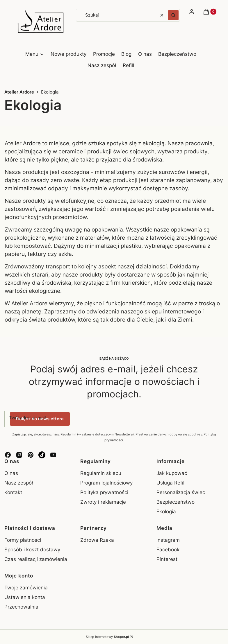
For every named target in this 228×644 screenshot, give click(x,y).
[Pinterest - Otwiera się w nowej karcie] (31, 455)
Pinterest (168, 559)
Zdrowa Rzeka (97, 540)
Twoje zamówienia (26, 588)
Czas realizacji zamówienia (36, 559)
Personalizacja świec (181, 492)
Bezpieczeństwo (176, 502)
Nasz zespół (19, 483)
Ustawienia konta (25, 597)
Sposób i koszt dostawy (32, 550)
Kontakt (13, 492)
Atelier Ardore (19, 92)
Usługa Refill (171, 483)
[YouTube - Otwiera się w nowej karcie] (53, 455)
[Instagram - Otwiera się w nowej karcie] (19, 455)
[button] (173, 15)
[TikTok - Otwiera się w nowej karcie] (42, 455)
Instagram (169, 540)
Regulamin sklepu (101, 473)
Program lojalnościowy (106, 483)
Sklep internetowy (107, 637)
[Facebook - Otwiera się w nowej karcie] (8, 455)
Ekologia (166, 512)
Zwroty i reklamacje (103, 502)
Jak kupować (172, 473)
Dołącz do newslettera (40, 418)
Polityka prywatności (104, 492)
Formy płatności (23, 540)
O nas (11, 473)
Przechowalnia (21, 607)
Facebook (169, 550)
